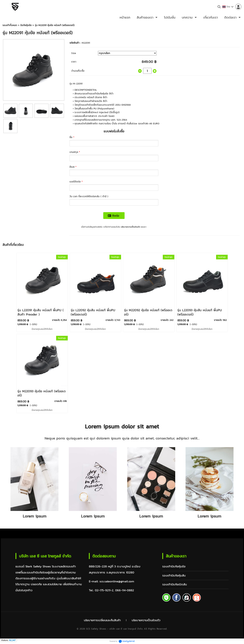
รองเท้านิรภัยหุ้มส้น (174, 576)
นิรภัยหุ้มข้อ (26, 25)
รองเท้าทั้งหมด (10, 25)
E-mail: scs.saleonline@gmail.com (112, 581)
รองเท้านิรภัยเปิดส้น (175, 584)
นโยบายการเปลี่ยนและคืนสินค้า (102, 620)
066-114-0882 (125, 590)
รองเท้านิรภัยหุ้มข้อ (174, 566)
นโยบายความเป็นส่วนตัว (130, 227)
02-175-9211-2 (104, 590)
